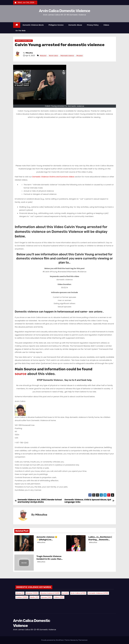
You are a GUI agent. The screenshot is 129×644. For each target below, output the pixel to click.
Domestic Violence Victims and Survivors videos (54, 177)
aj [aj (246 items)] (65, 593)
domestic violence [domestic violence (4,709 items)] (98, 593)
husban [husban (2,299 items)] (22, 597)
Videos (106, 25)
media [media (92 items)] (34, 597)
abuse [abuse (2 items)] (20, 593)
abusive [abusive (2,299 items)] (32, 593)
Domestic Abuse (75, 25)
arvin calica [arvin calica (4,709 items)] (78, 593)
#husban (80, 56)
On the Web (21, 31)
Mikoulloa (29, 53)
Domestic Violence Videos (24, 41)
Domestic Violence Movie (33, 25)
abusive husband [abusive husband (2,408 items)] (50, 593)
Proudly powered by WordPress (53, 640)
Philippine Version (56, 25)
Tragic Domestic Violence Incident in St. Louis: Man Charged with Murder (49, 559)
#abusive (43, 56)
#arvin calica (53, 56)
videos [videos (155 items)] (59, 597)
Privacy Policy (93, 25)
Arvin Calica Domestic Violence (64, 11)
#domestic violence (67, 56)
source (21, 374)
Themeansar (83, 640)
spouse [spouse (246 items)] (46, 597)
